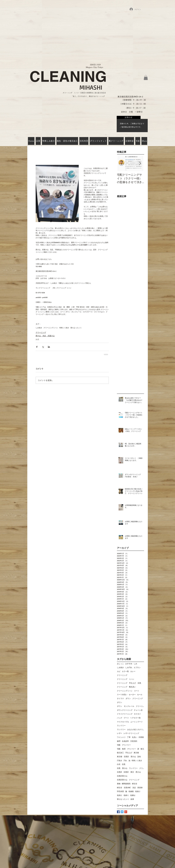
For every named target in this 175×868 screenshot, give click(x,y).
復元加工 (120, 753)
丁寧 (129, 737)
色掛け (120, 795)
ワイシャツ (121, 737)
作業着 (141, 737)
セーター (132, 694)
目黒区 (120, 772)
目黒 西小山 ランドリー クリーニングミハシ (130, 768)
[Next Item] (140, 163)
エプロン (137, 667)
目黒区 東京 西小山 (132, 772)
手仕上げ (129, 753)
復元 (142, 749)
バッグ (120, 718)
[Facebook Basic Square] (118, 812)
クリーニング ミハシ (126, 679)
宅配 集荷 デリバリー (126, 749)
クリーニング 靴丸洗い (126, 687)
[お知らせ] (129, 117)
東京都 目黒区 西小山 (126, 757)
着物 (119, 784)
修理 (119, 741)
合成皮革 (125, 741)
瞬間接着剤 (126, 784)
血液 (132, 799)
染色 (139, 757)
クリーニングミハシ (51, 328)
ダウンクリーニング (125, 710)
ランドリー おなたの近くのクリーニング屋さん (130, 729)
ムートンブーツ (137, 722)
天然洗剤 (134, 741)
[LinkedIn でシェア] (49, 347)
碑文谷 (135, 784)
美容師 (140, 788)
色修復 (131, 791)
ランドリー (121, 725)
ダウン (120, 702)
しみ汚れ (129, 667)
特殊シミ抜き (64, 328)
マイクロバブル (123, 722)
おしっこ (120, 664)
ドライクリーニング (125, 714)
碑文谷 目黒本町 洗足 (126, 788)
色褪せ (133, 795)
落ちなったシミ (76, 328)
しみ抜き (39, 328)
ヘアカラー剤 (135, 718)
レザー (120, 733)
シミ (37, 339)
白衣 (119, 764)
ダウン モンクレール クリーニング (130, 706)
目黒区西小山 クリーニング (128, 780)
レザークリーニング (131, 733)
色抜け (138, 791)
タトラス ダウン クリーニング (130, 698)
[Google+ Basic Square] (126, 812)
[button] (146, 78)
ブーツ (126, 718)
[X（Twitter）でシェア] (43, 347)
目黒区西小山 (122, 776)
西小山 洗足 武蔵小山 (45, 336)
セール (140, 694)
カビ (119, 671)
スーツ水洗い (122, 694)
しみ (135, 664)
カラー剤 (125, 671)
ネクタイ (137, 714)
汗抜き (120, 760)
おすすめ (129, 664)
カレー (133, 671)
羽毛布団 (120, 791)
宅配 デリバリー (124, 745)
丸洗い (135, 737)
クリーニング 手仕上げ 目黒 (129, 683)
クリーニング (41, 332)
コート (137, 691)
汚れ (125, 760)
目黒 (124, 764)
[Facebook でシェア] (37, 347)
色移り (126, 795)
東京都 (136, 753)
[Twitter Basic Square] (122, 812)
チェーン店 (138, 710)
